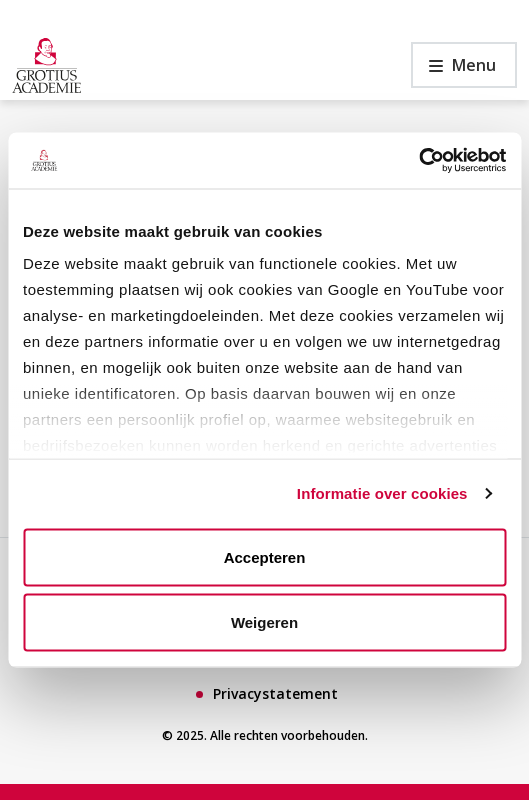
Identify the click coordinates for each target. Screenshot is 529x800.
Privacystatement (275, 693)
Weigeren (264, 622)
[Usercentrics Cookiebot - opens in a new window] (418, 161)
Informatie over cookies (382, 493)
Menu (453, 70)
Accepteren (265, 556)
